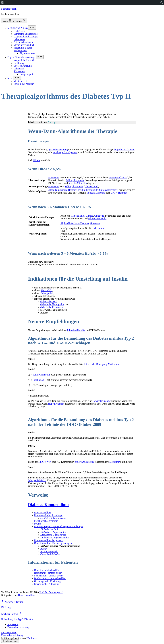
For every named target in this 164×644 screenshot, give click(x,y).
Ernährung (19, 63)
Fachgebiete (20, 31)
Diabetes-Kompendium (48, 505)
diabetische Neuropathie (52, 304)
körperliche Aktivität (124, 150)
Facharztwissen (9, 9)
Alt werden (19, 71)
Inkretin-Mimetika (78, 183)
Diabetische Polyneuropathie (55, 538)
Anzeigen (52, 122)
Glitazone (99, 216)
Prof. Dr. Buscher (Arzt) (51, 592)
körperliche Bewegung (96, 364)
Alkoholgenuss (69, 152)
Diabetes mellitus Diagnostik (49, 540)
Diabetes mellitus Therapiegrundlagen (53, 543)
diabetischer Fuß (49, 302)
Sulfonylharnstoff (41, 375)
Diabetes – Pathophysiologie (48, 515)
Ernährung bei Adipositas (47, 584)
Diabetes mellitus (43, 513)
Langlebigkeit (27, 74)
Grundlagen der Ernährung (48, 581)
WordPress (32, 638)
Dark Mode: (10, 641)
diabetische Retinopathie (53, 307)
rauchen (57, 152)
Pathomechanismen (23, 42)
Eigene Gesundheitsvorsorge (22, 57)
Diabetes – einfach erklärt (47, 570)
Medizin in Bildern (23, 48)
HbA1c (37, 160)
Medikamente (20, 50)
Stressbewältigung (23, 66)
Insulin (81, 190)
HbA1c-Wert (45, 462)
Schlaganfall (47, 293)
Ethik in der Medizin (24, 84)
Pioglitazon (38, 380)
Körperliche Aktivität (24, 60)
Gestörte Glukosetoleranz (53, 518)
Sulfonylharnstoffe (75, 180)
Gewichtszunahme (102, 401)
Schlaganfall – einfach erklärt (49, 576)
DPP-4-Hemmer (119, 193)
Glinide (89, 216)
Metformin (54, 178)
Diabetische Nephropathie (53, 532)
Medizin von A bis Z (18, 28)
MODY (38, 524)
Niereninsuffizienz (118, 178)
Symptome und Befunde (26, 34)
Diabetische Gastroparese (53, 535)
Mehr (10, 78)
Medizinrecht (20, 81)
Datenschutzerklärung (12, 635)
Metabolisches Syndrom (46, 521)
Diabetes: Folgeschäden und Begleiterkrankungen (59, 526)
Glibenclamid (91, 187)
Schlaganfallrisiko (37, 480)
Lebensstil (19, 69)
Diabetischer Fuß (49, 529)
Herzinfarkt (47, 290)
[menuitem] (3, 2)
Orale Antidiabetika (50, 554)
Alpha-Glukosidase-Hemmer (62, 190)
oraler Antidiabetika (85, 462)
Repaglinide (92, 190)
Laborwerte (19, 39)
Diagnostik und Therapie (26, 37)
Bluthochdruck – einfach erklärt (50, 578)
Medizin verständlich (24, 45)
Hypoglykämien (56, 404)
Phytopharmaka (27, 53)
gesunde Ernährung (58, 150)
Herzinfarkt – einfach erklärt (48, 573)
